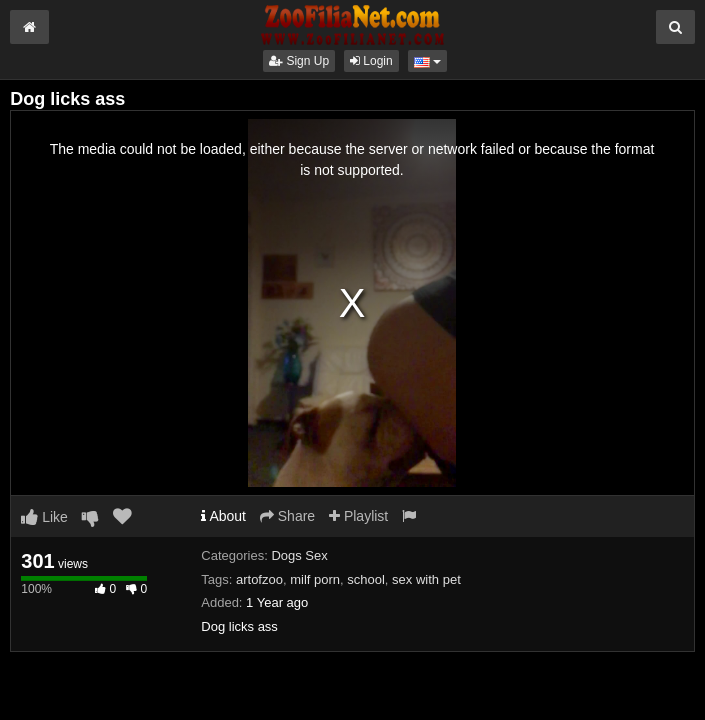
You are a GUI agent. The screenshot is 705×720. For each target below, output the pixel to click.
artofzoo (259, 579)
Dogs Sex (299, 555)
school (366, 579)
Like (44, 517)
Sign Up (299, 61)
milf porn (315, 579)
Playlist (358, 516)
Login (371, 61)
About (223, 516)
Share (287, 516)
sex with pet (426, 579)
